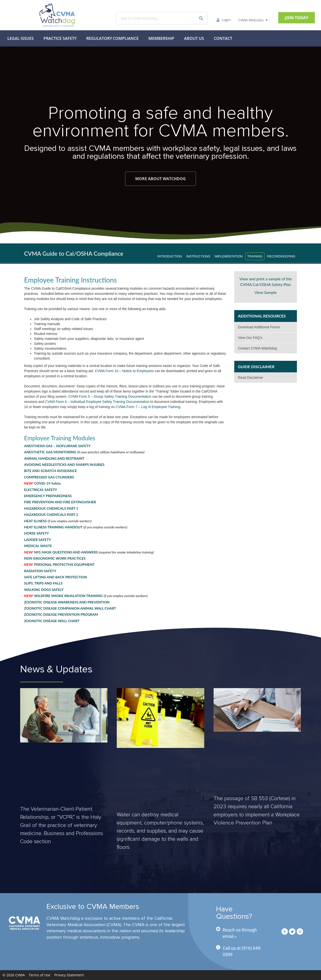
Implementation (229, 256)
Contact (223, 38)
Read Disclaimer (251, 378)
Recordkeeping (281, 256)
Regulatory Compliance (112, 38)
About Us (194, 38)
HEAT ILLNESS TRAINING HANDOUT (53, 527)
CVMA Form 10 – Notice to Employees (124, 371)
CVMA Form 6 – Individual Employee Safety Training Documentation (97, 402)
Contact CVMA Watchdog (257, 348)
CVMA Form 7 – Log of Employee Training (148, 407)
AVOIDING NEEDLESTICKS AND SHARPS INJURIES (64, 465)
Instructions (198, 256)
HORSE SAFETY (36, 533)
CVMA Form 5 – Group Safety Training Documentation (110, 396)
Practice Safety (60, 38)
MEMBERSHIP (161, 38)
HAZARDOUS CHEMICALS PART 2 (51, 514)
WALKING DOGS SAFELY (44, 590)
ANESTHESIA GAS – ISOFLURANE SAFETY (57, 446)
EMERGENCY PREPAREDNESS (48, 496)
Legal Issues (21, 38)
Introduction (170, 256)
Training (255, 256)
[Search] (201, 18)
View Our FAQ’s (250, 338)
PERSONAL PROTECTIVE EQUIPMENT (59, 564)
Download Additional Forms (259, 327)
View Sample (265, 292)
